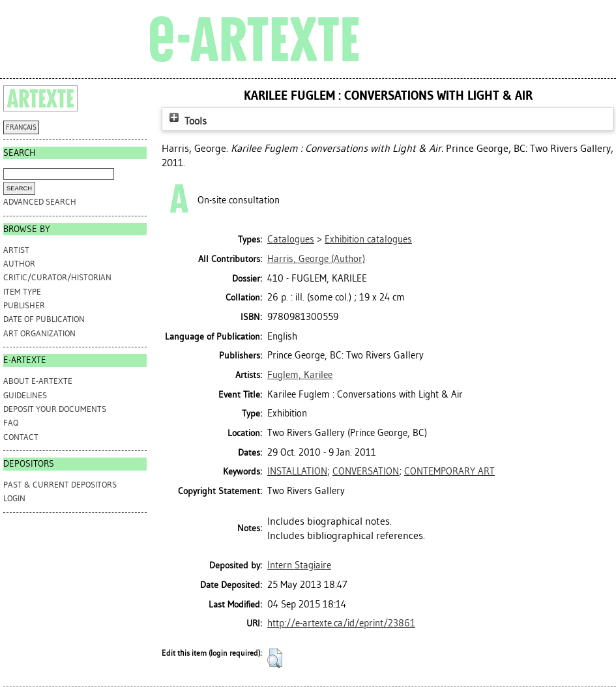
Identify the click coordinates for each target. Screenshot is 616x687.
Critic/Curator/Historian (57, 277)
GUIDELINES (25, 395)
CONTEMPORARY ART (449, 471)
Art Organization (39, 333)
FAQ (11, 423)
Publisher (24, 305)
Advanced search (40, 202)
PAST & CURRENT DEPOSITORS (60, 485)
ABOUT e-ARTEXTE (38, 381)
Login (14, 498)
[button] (275, 658)
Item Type (22, 292)
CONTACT (21, 437)
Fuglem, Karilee (300, 375)
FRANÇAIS (21, 127)
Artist (16, 250)
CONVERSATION (366, 471)
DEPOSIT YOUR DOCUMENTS (55, 409)
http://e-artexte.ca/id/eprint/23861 (341, 623)
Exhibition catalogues (368, 239)
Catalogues (291, 239)
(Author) (316, 259)
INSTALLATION (297, 471)
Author (19, 264)
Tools (186, 121)
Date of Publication (44, 319)
